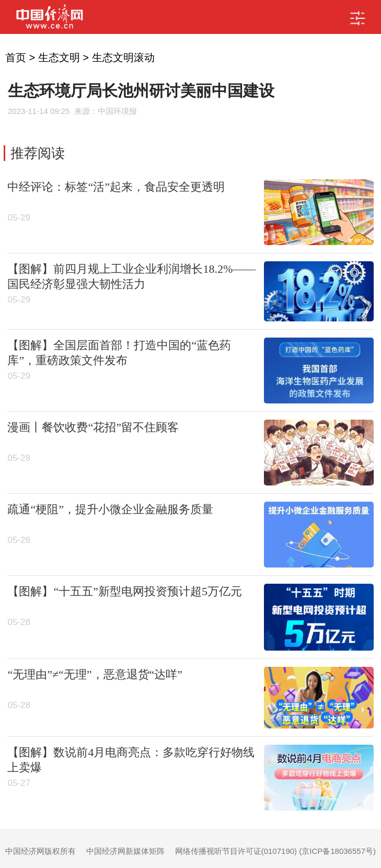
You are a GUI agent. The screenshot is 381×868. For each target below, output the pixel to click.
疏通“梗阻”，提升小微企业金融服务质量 (110, 509)
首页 (16, 57)
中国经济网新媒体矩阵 (125, 851)
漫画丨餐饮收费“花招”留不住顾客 (93, 427)
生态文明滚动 (123, 57)
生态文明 (59, 57)
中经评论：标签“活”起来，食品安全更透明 (116, 187)
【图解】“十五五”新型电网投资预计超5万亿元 (125, 591)
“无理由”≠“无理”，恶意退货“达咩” (95, 674)
